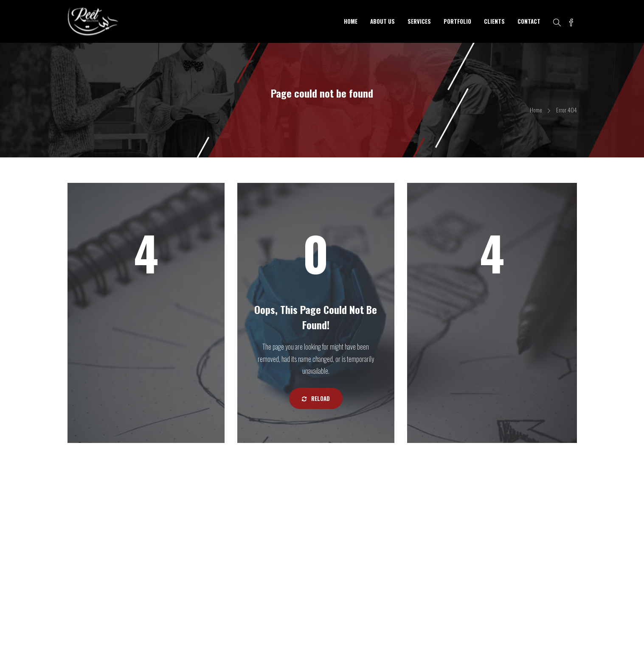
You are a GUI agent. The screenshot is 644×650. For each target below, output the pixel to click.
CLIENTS (494, 21)
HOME (351, 21)
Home (536, 110)
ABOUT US (382, 21)
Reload (316, 398)
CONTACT (529, 21)
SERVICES (419, 21)
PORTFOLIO (457, 21)
